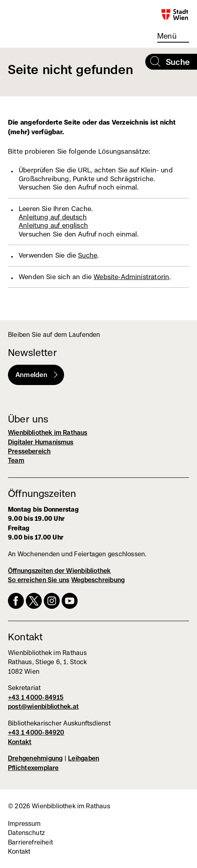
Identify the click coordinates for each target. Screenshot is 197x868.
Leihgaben (84, 758)
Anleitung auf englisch (53, 225)
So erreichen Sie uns (39, 580)
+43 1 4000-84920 (36, 732)
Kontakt (20, 742)
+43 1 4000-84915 (36, 697)
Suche (88, 255)
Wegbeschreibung (98, 580)
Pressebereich (29, 451)
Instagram (52, 601)
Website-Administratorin (131, 277)
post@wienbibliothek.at (43, 707)
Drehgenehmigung (35, 758)
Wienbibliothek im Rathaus (41, 18)
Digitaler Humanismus (41, 442)
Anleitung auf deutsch (53, 217)
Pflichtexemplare (33, 768)
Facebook (16, 601)
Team (16, 460)
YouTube (70, 601)
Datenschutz (26, 833)
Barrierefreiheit (30, 842)
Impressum (24, 824)
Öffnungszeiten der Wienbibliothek (59, 571)
